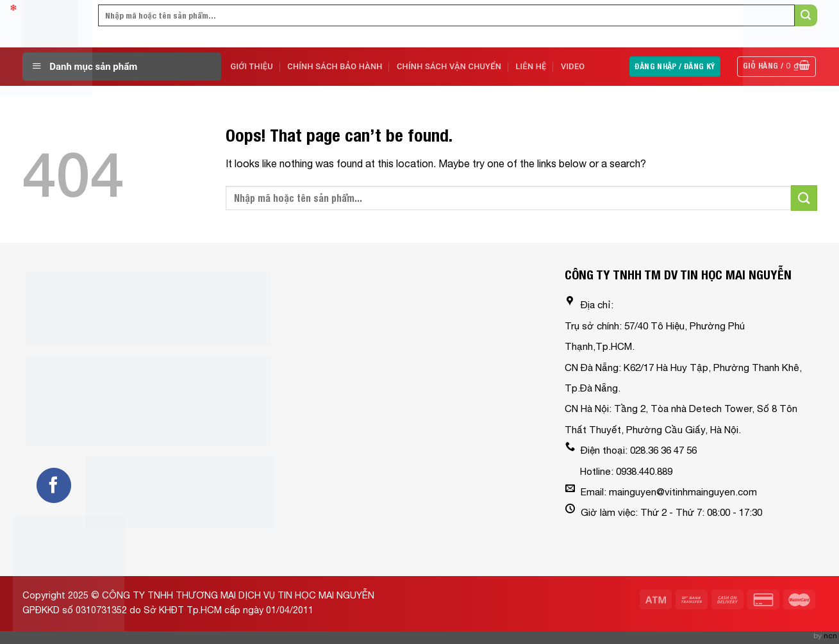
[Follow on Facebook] (54, 485)
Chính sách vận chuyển (449, 66)
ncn (830, 636)
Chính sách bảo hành (335, 66)
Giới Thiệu (252, 66)
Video (573, 66)
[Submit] (804, 198)
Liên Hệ (531, 66)
